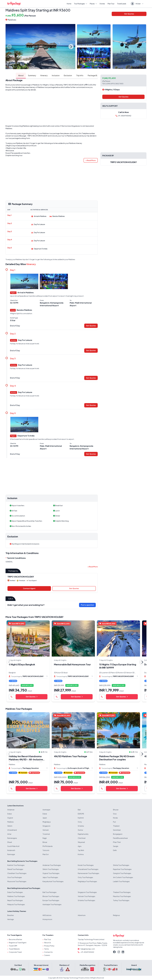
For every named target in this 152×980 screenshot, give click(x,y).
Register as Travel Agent (18, 943)
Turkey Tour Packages (121, 900)
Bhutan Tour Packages (51, 896)
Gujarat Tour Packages (51, 873)
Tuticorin (46, 850)
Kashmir (81, 818)
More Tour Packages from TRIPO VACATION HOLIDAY (34, 617)
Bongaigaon (118, 834)
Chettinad (82, 838)
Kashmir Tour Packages (16, 865)
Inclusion (46, 75)
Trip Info (70, 75)
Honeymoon (47, 919)
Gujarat (10, 818)
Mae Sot (46, 854)
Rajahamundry (83, 834)
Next (71, 47)
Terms (46, 949)
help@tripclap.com (88, 949)
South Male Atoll (13, 846)
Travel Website (14, 949)
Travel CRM (13, 946)
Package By (84, 75)
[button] (91, 160)
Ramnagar (11, 854)
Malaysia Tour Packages (16, 905)
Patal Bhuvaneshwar (120, 838)
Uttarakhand (12, 830)
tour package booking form (19, 138)
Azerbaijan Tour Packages (52, 905)
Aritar (9, 834)
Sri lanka (81, 826)
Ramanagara (12, 838)
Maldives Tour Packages (19, 709)
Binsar (45, 842)
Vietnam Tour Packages (87, 896)
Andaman (11, 810)
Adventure (82, 915)
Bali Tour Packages (50, 892)
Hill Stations (47, 915)
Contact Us (48, 952)
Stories (102, 4)
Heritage (11, 919)
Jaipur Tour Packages (50, 877)
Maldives (12, 20)
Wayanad (81, 842)
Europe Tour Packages (51, 900)
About (11, 75)
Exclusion (58, 75)
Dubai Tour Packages (15, 892)
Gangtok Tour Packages (122, 873)
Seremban (117, 830)
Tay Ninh (81, 850)
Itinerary (34, 75)
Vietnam (46, 830)
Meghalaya (47, 822)
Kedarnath (11, 850)
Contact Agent (29, 588)
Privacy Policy (49, 946)
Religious (116, 915)
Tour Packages (81, 4)
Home (69, 4)
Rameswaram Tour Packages (88, 873)
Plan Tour (111, 4)
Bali (79, 810)
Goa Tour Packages (15, 877)
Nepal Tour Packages (15, 900)
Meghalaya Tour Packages (87, 882)
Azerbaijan (46, 810)
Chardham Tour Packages (17, 873)
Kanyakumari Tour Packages (53, 882)
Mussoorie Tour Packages (17, 882)
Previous (9, 47)
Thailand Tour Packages (122, 892)
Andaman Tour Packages (52, 865)
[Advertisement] (52, 108)
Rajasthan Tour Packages (122, 869)
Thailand (116, 826)
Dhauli (10, 842)
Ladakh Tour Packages (121, 882)
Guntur (80, 830)
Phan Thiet (117, 842)
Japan (45, 818)
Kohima (81, 854)
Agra (80, 846)
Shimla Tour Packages (121, 865)
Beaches (11, 915)
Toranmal (46, 834)
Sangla (116, 846)
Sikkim (10, 826)
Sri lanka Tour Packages (86, 900)
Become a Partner (16, 939)
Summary (22, 75)
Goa (115, 814)
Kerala (115, 818)
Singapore (46, 826)
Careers (47, 955)
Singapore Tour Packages (87, 892)
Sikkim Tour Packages (51, 869)
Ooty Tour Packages (85, 877)
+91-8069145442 (123, 116)
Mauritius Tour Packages (122, 896)
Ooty (80, 822)
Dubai (9, 814)
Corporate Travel (15, 952)
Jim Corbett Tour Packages (123, 877)
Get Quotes (129, 14)
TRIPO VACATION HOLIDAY (73, 85)
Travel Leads (122, 4)
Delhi (115, 850)
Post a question (87, 605)
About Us (48, 943)
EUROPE (81, 814)
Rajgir (45, 838)
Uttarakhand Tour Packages (88, 869)
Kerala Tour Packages (86, 865)
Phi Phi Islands (48, 846)
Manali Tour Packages (15, 869)
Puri (114, 822)
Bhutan (116, 810)
